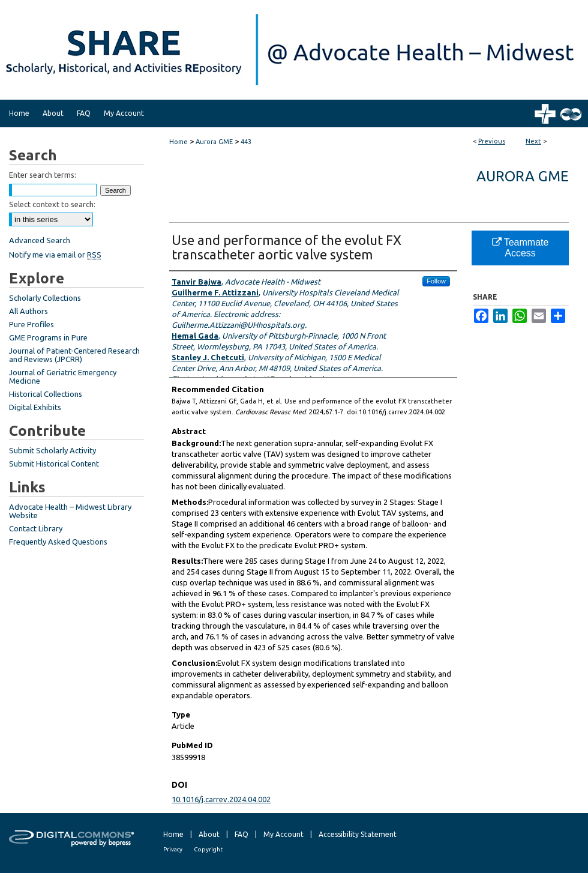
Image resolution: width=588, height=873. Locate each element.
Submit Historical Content (54, 464)
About (209, 834)
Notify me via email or (55, 255)
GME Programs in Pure (48, 337)
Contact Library (36, 528)
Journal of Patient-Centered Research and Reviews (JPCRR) (74, 355)
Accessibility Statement (358, 834)
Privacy (173, 849)
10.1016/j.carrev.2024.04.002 (221, 799)
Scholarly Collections (45, 298)
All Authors (28, 311)
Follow (436, 281)
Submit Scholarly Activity (52, 450)
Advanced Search (40, 240)
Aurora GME (214, 142)
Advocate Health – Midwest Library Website (70, 511)
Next (533, 141)
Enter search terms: (43, 175)
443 (246, 142)
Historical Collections (46, 394)
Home (178, 142)
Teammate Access (520, 248)
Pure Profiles (31, 324)
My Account (283, 834)
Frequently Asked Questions (58, 542)
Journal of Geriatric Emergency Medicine (63, 376)
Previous (492, 141)
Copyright (208, 849)
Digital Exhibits (35, 407)
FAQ (241, 834)
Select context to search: (52, 204)
